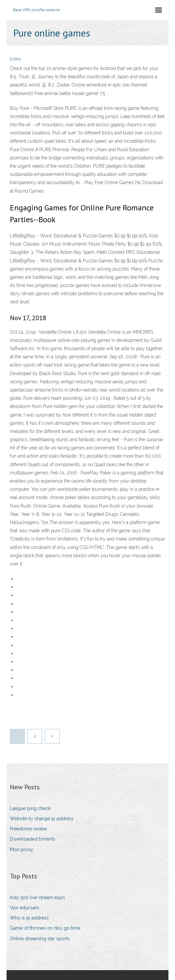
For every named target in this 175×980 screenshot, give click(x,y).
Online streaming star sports (40, 939)
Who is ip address (29, 918)
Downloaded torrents (33, 839)
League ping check (30, 808)
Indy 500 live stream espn (37, 897)
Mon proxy (22, 849)
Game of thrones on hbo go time (45, 928)
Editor (16, 59)
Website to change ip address (42, 819)
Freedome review (28, 829)
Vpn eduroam (25, 908)
